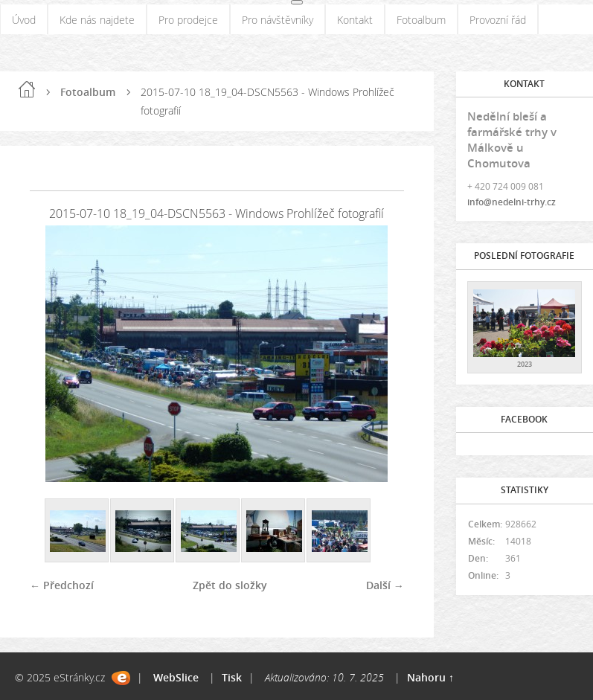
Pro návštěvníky (278, 20)
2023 (525, 364)
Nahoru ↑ (430, 677)
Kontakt (355, 20)
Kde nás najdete (97, 20)
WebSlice (176, 677)
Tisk (232, 677)
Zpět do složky (230, 585)
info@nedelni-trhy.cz (512, 202)
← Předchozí (62, 585)
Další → (385, 585)
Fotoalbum (421, 20)
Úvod (24, 20)
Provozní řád (498, 20)
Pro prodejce (188, 20)
